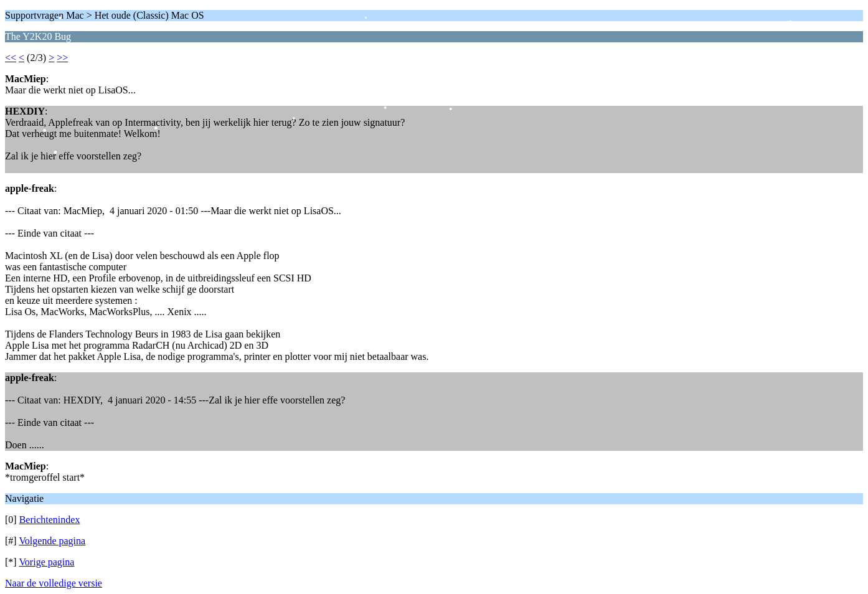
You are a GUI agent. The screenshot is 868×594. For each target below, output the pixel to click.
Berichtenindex (50, 520)
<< (11, 58)
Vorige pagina (46, 562)
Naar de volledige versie (54, 583)
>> (62, 58)
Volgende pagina (52, 541)
